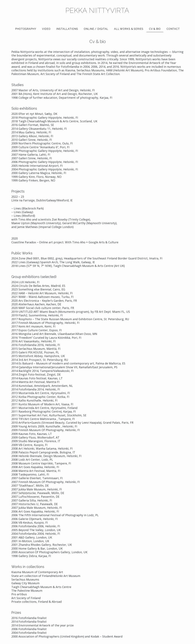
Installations (67, 29)
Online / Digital (96, 29)
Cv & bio (155, 29)
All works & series (129, 29)
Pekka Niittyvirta (97, 10)
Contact (173, 29)
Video (46, 29)
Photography (26, 29)
